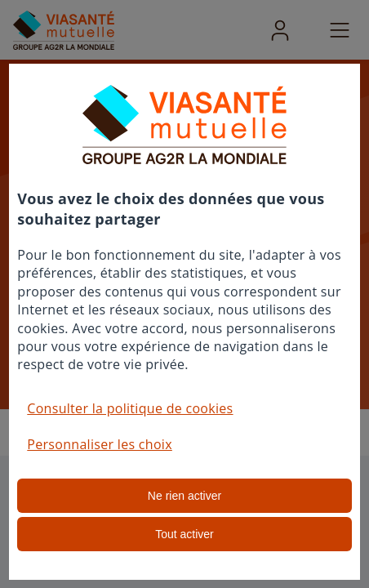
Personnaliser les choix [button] (100, 444)
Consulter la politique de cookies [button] (130, 408)
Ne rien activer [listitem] (184, 496)
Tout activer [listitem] (184, 534)
